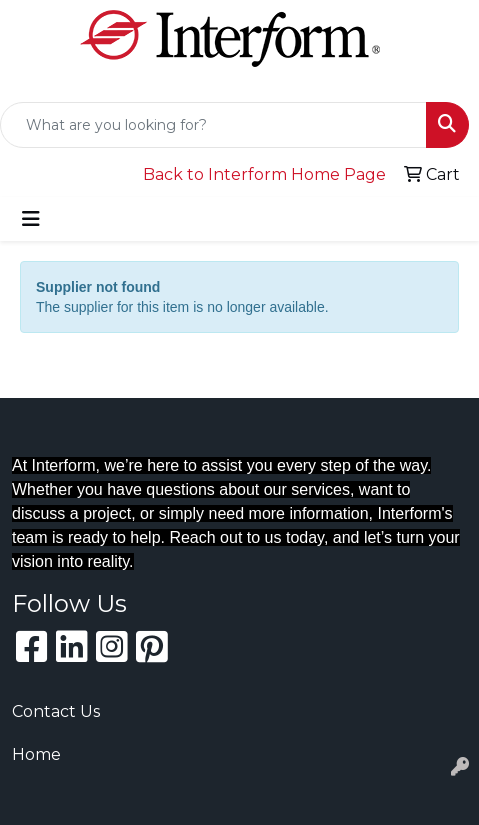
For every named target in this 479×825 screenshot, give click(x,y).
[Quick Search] (213, 125)
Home (36, 754)
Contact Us (56, 711)
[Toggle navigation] (31, 219)
